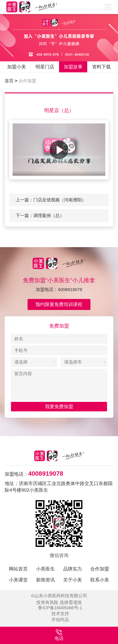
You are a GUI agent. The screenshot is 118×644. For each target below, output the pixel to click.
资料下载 (101, 67)
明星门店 (45, 67)
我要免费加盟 (59, 407)
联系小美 (100, 580)
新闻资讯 (45, 580)
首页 (11, 81)
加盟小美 (17, 67)
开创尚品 (60, 620)
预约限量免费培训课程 (59, 304)
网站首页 (18, 569)
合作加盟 (27, 81)
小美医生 (45, 569)
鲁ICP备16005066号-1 (60, 608)
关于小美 (73, 580)
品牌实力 (73, 569)
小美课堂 (18, 580)
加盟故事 (73, 67)
